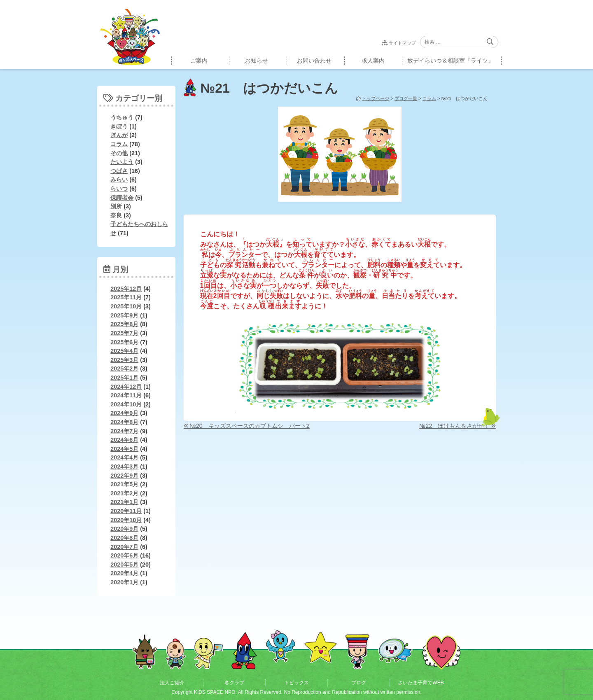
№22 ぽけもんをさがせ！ (454, 426)
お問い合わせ (314, 61)
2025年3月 (124, 360)
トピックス (296, 683)
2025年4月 (124, 351)
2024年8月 (124, 422)
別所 (116, 206)
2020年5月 (124, 565)
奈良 (116, 215)
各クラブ (234, 683)
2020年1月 (124, 582)
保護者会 (122, 198)
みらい (119, 180)
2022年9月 (124, 476)
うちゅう (122, 117)
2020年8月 (124, 538)
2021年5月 (124, 484)
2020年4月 (124, 573)
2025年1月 (124, 378)
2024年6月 (124, 440)
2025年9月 (124, 315)
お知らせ (257, 61)
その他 (119, 153)
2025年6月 (124, 342)
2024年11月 (126, 395)
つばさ (119, 171)
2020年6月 (124, 555)
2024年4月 (124, 457)
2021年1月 (124, 502)
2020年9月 (124, 529)
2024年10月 (126, 404)
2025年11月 (126, 297)
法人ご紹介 (172, 683)
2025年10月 (126, 306)
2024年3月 (124, 467)
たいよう (122, 162)
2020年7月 (124, 547)
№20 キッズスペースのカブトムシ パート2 (249, 426)
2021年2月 (124, 493)
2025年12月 (126, 289)
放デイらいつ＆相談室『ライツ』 (451, 61)
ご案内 (199, 61)
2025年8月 (124, 324)
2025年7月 (124, 333)
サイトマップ (402, 43)
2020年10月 (126, 520)
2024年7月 (124, 431)
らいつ (119, 189)
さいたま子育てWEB (421, 683)
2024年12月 (126, 387)
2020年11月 (126, 511)
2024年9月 (124, 413)
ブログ (359, 683)
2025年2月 (124, 369)
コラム (119, 144)
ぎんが (119, 135)
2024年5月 (124, 449)
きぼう (119, 126)
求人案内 (373, 61)
